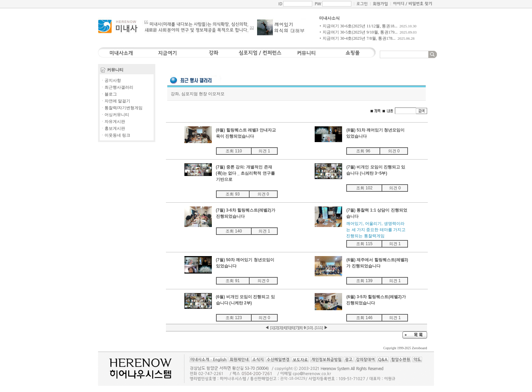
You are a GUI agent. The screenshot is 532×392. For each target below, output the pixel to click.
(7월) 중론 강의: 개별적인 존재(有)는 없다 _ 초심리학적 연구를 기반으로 (245, 173)
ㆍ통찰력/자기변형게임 (122, 108)
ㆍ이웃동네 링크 (115, 135)
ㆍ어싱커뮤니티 (115, 115)
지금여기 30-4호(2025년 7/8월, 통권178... (359, 38)
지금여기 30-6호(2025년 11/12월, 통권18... (360, 26)
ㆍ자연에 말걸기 (115, 101)
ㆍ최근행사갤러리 (117, 87)
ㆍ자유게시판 (113, 122)
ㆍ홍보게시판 (113, 128)
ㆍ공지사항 (111, 80)
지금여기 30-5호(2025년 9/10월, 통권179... (360, 32)
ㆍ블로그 (109, 94)
